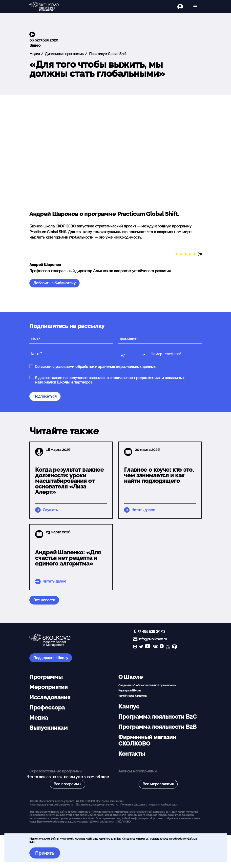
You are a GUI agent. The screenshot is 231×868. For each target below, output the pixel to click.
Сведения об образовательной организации (147, 685)
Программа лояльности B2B (157, 727)
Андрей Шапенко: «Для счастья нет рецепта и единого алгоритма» (68, 558)
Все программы (67, 784)
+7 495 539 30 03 (151, 631)
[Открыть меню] (195, 7)
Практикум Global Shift (107, 54)
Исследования (50, 697)
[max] (135, 647)
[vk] (155, 647)
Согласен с (95, 367)
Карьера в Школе (130, 690)
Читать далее (143, 510)
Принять (45, 853)
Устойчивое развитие (133, 696)
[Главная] (48, 7)
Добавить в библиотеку (54, 283)
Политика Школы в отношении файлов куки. (149, 805)
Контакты (132, 754)
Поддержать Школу (51, 658)
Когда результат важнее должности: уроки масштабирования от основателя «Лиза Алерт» (69, 481)
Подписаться (45, 396)
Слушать (50, 510)
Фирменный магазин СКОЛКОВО (147, 740)
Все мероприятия (158, 784)
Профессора (47, 707)
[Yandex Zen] (162, 647)
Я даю (110, 380)
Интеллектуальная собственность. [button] (51, 805)
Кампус (129, 707)
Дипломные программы (64, 54)
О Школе (131, 677)
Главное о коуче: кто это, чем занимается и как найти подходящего (159, 475)
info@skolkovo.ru (153, 639)
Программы (46, 677)
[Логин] (183, 7)
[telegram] (141, 647)
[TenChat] (174, 647)
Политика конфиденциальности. (97, 805)
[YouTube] (148, 647)
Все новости (44, 600)
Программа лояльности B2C (157, 717)
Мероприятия (49, 687)
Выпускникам (49, 728)
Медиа (35, 54)
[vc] (168, 647)
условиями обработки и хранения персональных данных (106, 367)
